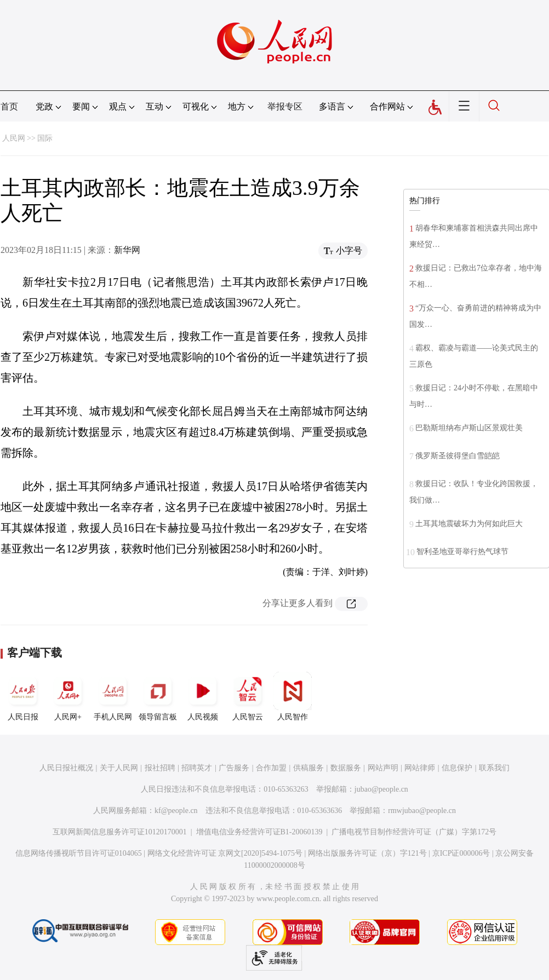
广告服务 (234, 768)
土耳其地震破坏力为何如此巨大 (469, 524)
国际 (45, 138)
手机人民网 (113, 696)
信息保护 (457, 768)
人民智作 (293, 696)
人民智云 (248, 696)
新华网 (127, 250)
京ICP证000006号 (461, 853)
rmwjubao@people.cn (422, 811)
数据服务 (346, 768)
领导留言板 (158, 696)
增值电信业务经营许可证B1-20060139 (259, 832)
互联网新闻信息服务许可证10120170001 (120, 832)
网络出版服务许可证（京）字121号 (367, 853)
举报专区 (285, 106)
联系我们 (494, 768)
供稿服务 (308, 768)
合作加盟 (271, 768)
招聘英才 (197, 768)
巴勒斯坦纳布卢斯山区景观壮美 (469, 428)
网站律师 (420, 768)
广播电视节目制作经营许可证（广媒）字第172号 (414, 832)
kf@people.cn (176, 811)
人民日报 (23, 696)
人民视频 (203, 696)
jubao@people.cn (381, 789)
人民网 (14, 138)
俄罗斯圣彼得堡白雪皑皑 (458, 456)
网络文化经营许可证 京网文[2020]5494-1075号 (225, 853)
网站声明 (383, 768)
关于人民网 (119, 768)
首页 (9, 106)
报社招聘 (160, 768)
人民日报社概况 (66, 768)
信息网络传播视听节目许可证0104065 (79, 853)
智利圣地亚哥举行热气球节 (462, 552)
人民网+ (68, 696)
